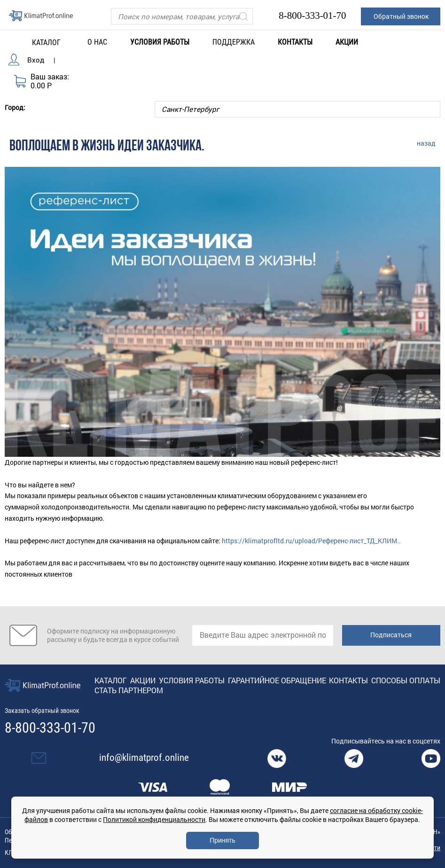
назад (426, 143)
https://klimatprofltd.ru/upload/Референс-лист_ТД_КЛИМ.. (311, 541)
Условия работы (160, 42)
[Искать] (243, 16)
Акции (347, 42)
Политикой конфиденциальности (154, 819)
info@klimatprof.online (144, 758)
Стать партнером (129, 690)
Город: (15, 107)
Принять (222, 840)
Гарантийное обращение (277, 680)
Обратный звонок (401, 16)
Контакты (295, 42)
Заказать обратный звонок (42, 711)
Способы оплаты (406, 680)
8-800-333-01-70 (312, 16)
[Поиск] (182, 16)
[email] (263, 635)
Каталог (111, 680)
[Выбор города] (297, 109)
